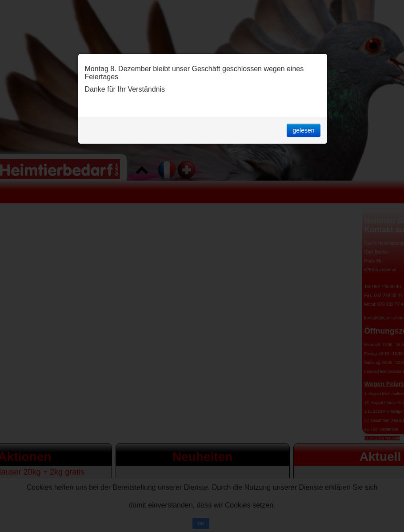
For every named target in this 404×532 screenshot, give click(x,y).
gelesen (303, 130)
